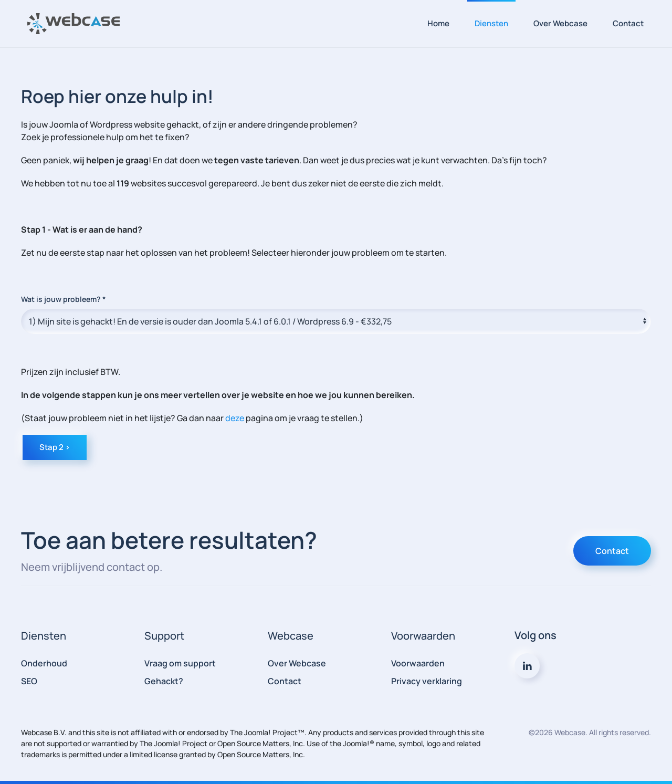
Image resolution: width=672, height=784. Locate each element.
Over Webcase (560, 23)
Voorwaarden (418, 663)
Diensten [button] (491, 23)
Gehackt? (164, 681)
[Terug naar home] (73, 24)
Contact (628, 23)
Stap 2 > (55, 447)
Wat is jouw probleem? (64, 299)
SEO (29, 681)
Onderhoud (44, 663)
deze (235, 418)
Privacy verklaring (427, 681)
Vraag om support (180, 663)
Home (438, 23)
